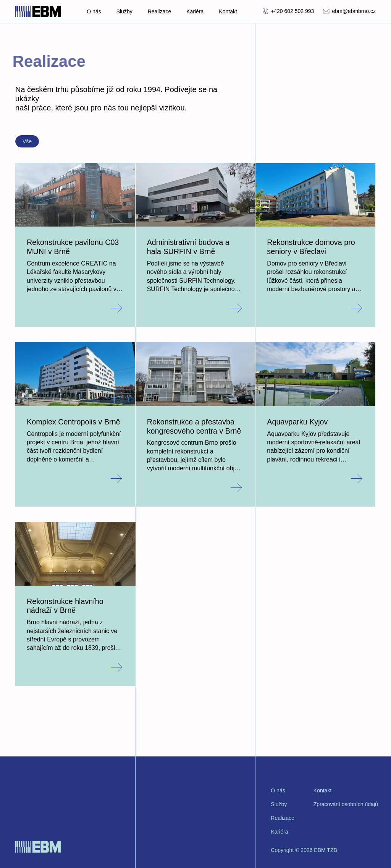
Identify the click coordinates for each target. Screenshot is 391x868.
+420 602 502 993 (288, 11)
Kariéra (195, 11)
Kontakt (228, 11)
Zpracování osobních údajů (346, 804)
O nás (94, 11)
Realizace (159, 11)
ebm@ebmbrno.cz (349, 11)
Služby (124, 11)
